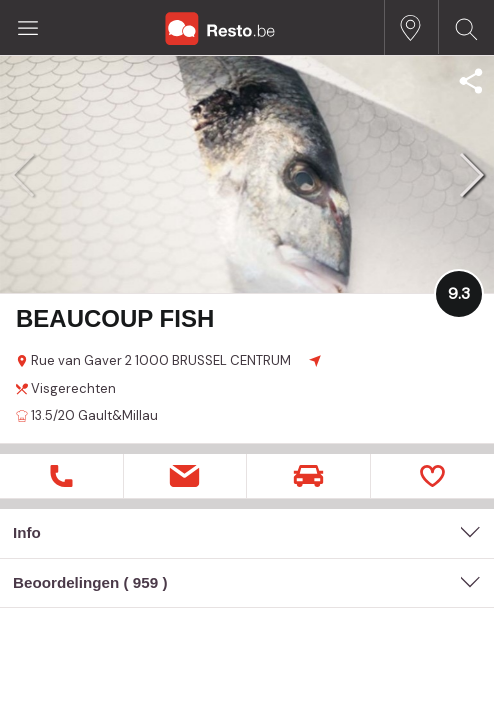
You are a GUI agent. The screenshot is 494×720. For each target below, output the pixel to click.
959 (145, 582)
